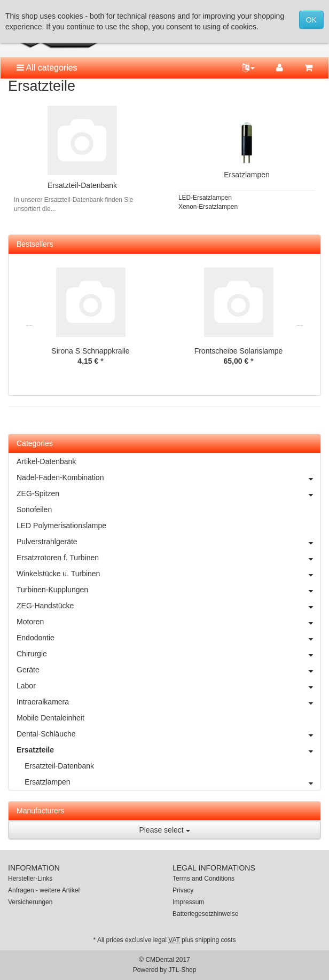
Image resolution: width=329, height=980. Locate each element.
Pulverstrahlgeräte (169, 542)
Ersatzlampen (247, 175)
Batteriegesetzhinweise (205, 914)
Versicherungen (30, 902)
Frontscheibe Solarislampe (239, 351)
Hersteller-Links (30, 879)
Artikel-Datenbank (46, 461)
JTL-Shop (182, 970)
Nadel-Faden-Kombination (169, 477)
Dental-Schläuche (169, 734)
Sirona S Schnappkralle (90, 351)
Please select (164, 830)
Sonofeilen (34, 509)
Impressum (188, 902)
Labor (169, 686)
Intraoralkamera (169, 702)
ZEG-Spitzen (169, 493)
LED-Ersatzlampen (205, 198)
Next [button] (300, 325)
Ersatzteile (169, 750)
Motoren (169, 622)
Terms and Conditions (203, 879)
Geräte (169, 670)
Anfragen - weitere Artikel (44, 890)
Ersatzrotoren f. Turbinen (169, 558)
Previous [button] (29, 325)
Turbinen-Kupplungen (169, 590)
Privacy (183, 890)
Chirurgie (169, 654)
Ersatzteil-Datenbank (82, 185)
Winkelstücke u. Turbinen (169, 574)
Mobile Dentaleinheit (50, 718)
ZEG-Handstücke (169, 606)
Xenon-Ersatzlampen (208, 207)
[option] (91, 324)
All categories (47, 68)
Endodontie (169, 638)
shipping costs (215, 940)
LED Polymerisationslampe (61, 526)
